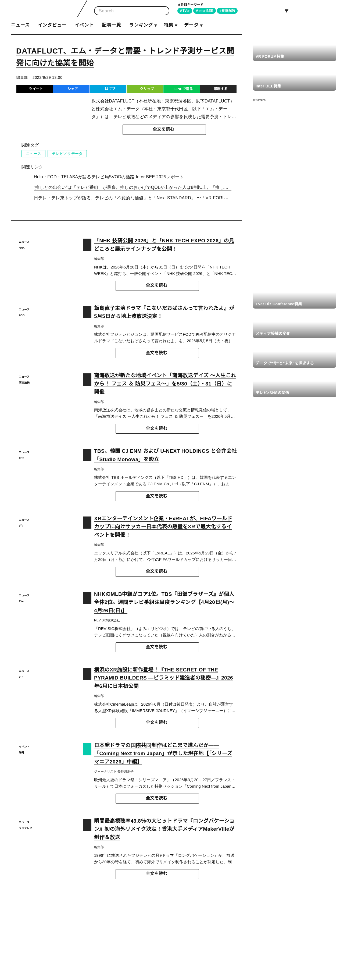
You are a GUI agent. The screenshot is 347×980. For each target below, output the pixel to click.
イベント (84, 25)
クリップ (147, 89)
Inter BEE (207, 11)
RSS (330, 10)
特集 (169, 25)
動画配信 (231, 11)
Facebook (318, 10)
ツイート (36, 89)
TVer (187, 11)
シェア (73, 89)
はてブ (110, 89)
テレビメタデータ (67, 154)
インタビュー (52, 25)
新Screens (259, 100)
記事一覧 (111, 25)
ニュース (20, 25)
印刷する (220, 89)
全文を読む (163, 129)
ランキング (141, 25)
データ (191, 25)
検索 (163, 11)
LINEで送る (184, 89)
